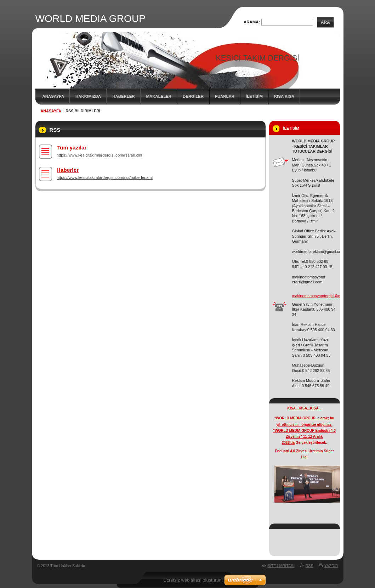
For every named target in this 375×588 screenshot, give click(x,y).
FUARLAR (225, 96)
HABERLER (123, 96)
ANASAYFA (53, 96)
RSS (309, 566)
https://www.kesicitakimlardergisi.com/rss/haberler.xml (105, 177)
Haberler (68, 170)
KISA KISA (284, 96)
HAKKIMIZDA (88, 96)
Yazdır (331, 566)
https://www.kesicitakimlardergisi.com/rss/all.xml (100, 155)
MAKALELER (159, 96)
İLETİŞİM (254, 96)
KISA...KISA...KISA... (304, 408)
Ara (325, 22)
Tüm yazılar (72, 148)
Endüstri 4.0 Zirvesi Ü (293, 451)
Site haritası (281, 566)
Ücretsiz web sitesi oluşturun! (193, 580)
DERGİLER (193, 96)
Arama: (252, 22)
